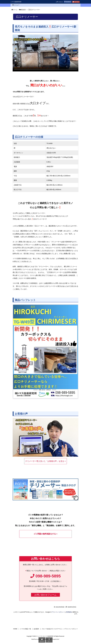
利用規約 (69, 612)
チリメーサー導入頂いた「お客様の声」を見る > (45, 461)
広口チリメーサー (35, 10)
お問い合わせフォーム (45, 595)
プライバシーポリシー (58, 612)
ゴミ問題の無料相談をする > (46, 534)
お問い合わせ (59, 2)
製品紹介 (23, 10)
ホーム (15, 10)
